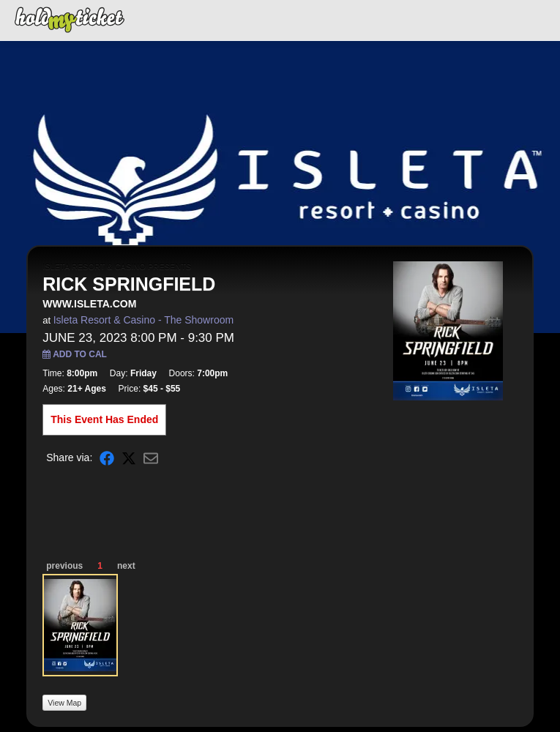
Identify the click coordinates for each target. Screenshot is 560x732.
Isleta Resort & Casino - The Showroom (143, 320)
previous (64, 566)
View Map (64, 703)
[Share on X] (129, 458)
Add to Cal (75, 354)
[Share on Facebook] (107, 458)
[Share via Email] (151, 458)
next (126, 566)
